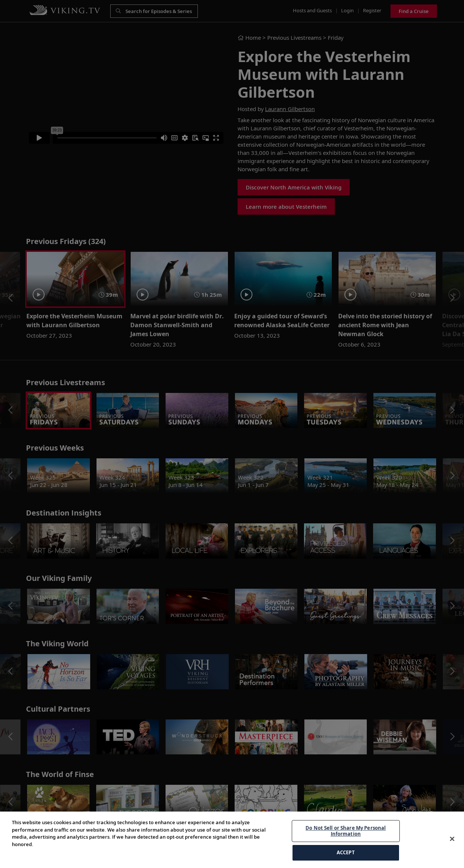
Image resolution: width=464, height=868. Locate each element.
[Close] (452, 858)
